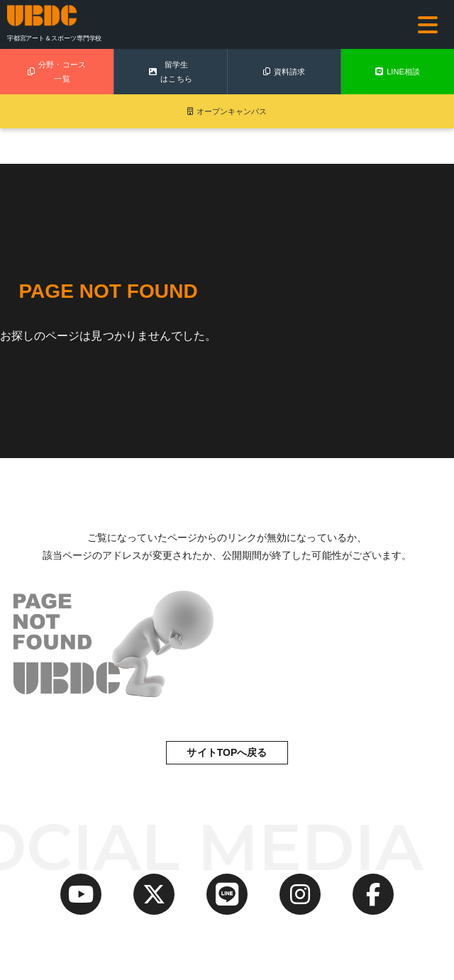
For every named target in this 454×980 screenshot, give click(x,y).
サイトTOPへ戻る (227, 752)
